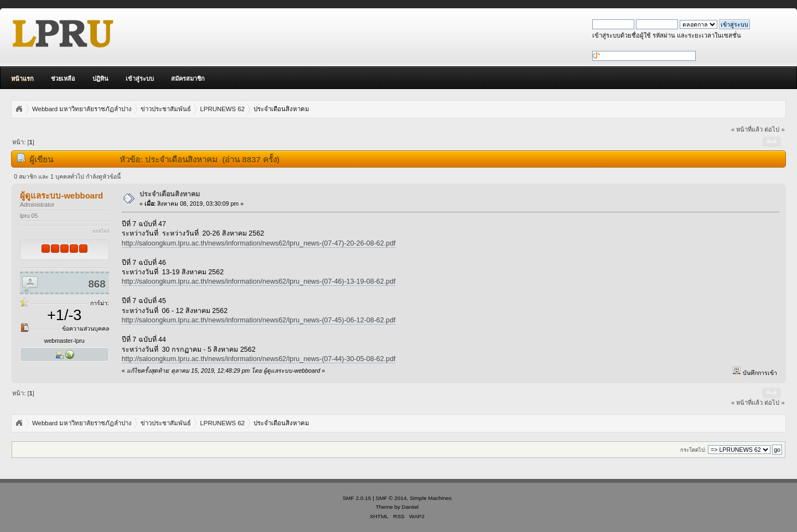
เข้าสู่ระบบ (140, 79)
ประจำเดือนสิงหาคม (170, 194)
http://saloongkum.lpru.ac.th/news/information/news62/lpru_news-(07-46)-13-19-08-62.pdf (259, 281)
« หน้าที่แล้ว (747, 129)
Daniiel (410, 507)
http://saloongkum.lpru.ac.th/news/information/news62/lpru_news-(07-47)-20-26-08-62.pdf (259, 243)
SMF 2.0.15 (357, 498)
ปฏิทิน (100, 79)
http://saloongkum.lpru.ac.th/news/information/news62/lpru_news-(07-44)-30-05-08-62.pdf (259, 359)
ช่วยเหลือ (63, 79)
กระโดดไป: (693, 450)
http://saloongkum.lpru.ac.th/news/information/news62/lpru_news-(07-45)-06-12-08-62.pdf (259, 320)
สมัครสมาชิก (188, 79)
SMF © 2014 (391, 498)
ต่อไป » (774, 129)
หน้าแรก (22, 79)
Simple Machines (431, 498)
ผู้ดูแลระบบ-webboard (61, 195)
